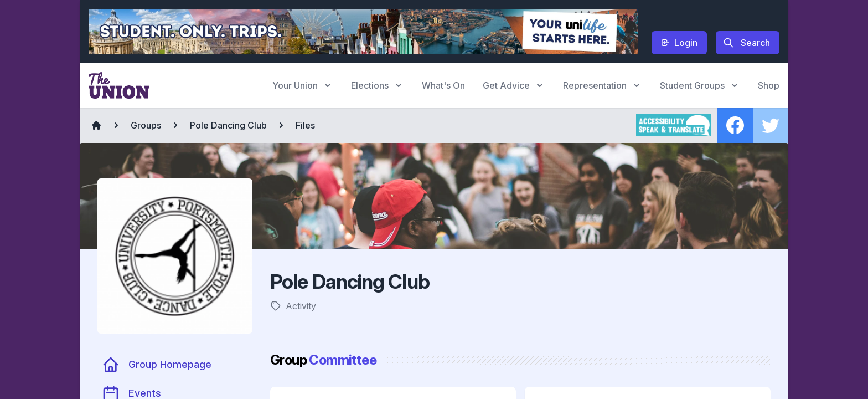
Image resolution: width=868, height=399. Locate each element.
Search (746, 43)
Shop (769, 85)
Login (679, 43)
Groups (146, 125)
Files (305, 125)
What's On (443, 85)
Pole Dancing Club (228, 125)
